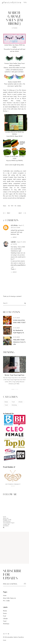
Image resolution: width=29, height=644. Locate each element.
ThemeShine (21, 637)
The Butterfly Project (9, 523)
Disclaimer (6, 526)
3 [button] (15, 389)
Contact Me (6, 524)
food (13, 402)
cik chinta (14, 225)
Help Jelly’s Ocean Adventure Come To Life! (19, 342)
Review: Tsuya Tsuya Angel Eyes (14, 375)
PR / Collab (6, 601)
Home (5, 595)
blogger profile (7, 520)
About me (6, 518)
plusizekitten (12, 2)
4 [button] (16, 389)
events (5, 613)
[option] (14, 370)
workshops (6, 624)
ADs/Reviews (7, 521)
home (5, 517)
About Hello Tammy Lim (9, 598)
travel (6, 405)
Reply (15, 237)
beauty (6, 402)
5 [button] (18, 389)
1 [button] (11, 389)
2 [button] (13, 389)
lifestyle (20, 402)
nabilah (13, 242)
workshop (14, 405)
